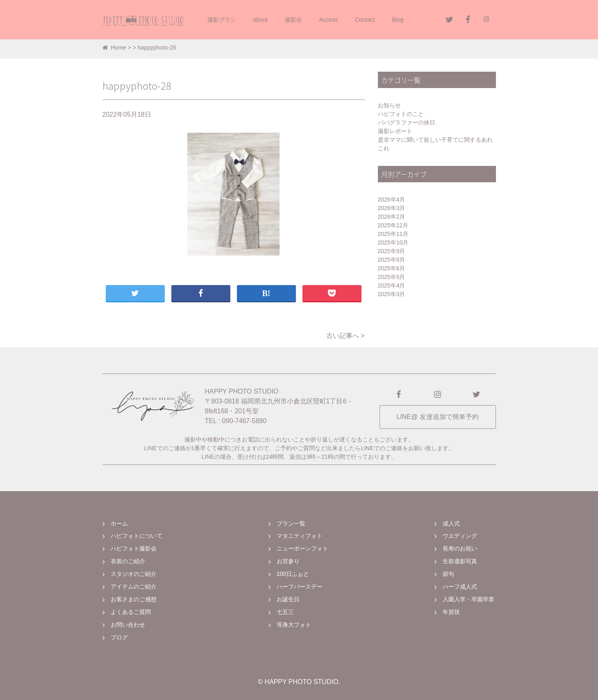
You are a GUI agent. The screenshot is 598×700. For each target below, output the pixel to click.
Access (329, 20)
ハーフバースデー (300, 587)
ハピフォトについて (136, 536)
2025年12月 (393, 225)
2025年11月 (393, 234)
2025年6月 (392, 268)
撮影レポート (395, 131)
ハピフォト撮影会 (134, 548)
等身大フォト (294, 625)
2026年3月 (392, 208)
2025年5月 (392, 277)
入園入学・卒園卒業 (468, 599)
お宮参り (288, 561)
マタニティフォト (300, 536)
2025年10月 (393, 242)
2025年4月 (392, 285)
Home (114, 48)
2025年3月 (392, 294)
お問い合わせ (128, 625)
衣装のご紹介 (128, 561)
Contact (365, 20)
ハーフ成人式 (460, 587)
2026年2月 (392, 217)
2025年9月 (392, 251)
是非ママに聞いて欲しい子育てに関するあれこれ (435, 144)
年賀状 (451, 612)
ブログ (119, 637)
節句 (448, 574)
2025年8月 (392, 260)
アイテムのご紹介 (134, 587)
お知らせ (389, 105)
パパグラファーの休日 (407, 122)
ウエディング (460, 536)
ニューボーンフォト (302, 548)
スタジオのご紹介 (134, 574)
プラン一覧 (291, 523)
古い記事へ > (346, 336)
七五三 (285, 612)
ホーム (119, 523)
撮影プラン (222, 20)
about (260, 20)
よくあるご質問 (131, 612)
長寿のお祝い (460, 548)
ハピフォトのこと (401, 114)
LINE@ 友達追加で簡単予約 (437, 417)
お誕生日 (288, 599)
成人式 (451, 523)
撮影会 (293, 20)
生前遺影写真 (460, 561)
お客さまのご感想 (134, 599)
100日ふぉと (293, 574)
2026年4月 (392, 199)
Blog (398, 20)
